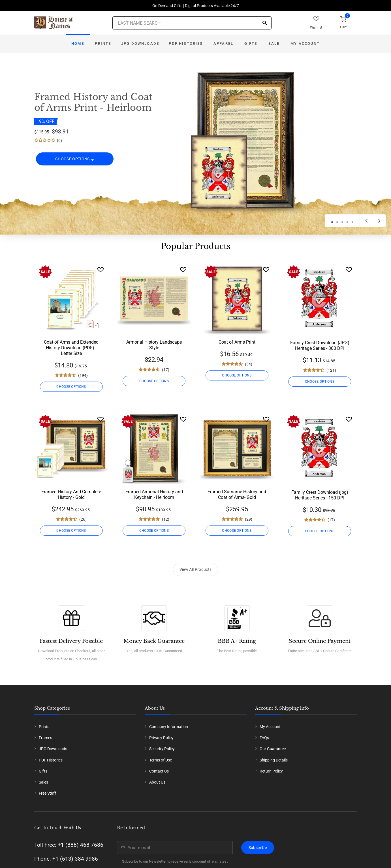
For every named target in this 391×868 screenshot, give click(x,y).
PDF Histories (186, 43)
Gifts (251, 43)
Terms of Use (161, 760)
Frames (45, 738)
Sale (274, 43)
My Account (305, 43)
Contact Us (159, 771)
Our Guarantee (273, 749)
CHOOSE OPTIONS (75, 159)
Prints (103, 43)
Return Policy (271, 771)
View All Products (196, 569)
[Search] (265, 23)
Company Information (169, 727)
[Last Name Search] (192, 23)
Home (78, 43)
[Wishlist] (101, 270)
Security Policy (162, 749)
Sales (43, 782)
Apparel (223, 43)
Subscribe (258, 848)
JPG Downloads (140, 43)
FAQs (264, 738)
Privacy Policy (161, 738)
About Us (157, 782)
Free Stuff (47, 793)
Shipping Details (274, 760)
